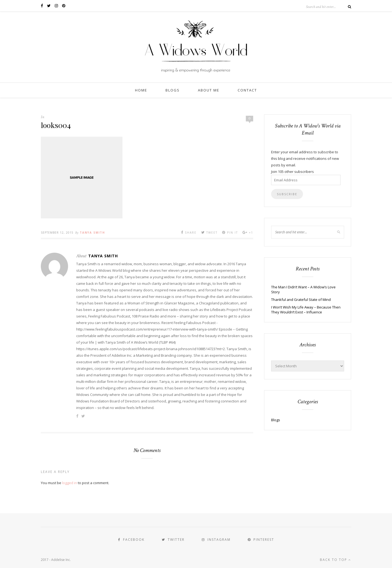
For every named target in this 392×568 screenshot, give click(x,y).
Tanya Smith (92, 233)
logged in (70, 483)
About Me (209, 90)
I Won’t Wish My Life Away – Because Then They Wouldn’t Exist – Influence (306, 310)
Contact (247, 90)
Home (141, 90)
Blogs (173, 90)
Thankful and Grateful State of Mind (301, 300)
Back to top (336, 560)
